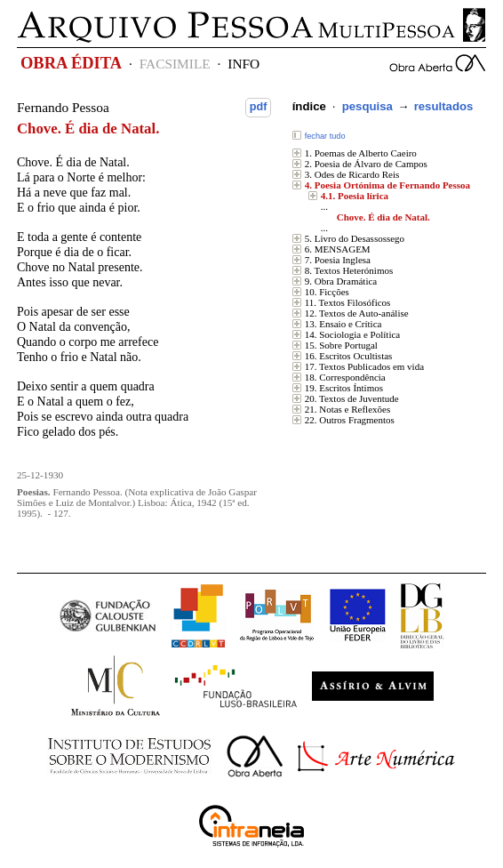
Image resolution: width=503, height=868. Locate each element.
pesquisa (367, 106)
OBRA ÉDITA (71, 63)
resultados (444, 106)
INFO (244, 64)
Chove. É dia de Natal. (383, 217)
